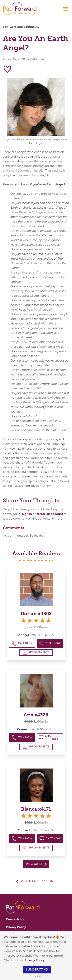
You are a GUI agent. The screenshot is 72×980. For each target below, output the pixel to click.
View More (36, 864)
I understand (37, 969)
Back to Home (38, 881)
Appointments (36, 653)
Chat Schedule (49, 738)
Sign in (27, 514)
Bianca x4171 (36, 809)
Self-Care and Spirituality (21, 27)
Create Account (17, 919)
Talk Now (22, 738)
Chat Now (50, 643)
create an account (50, 514)
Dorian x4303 (36, 614)
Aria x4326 (36, 715)
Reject (37, 976)
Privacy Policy (35, 960)
